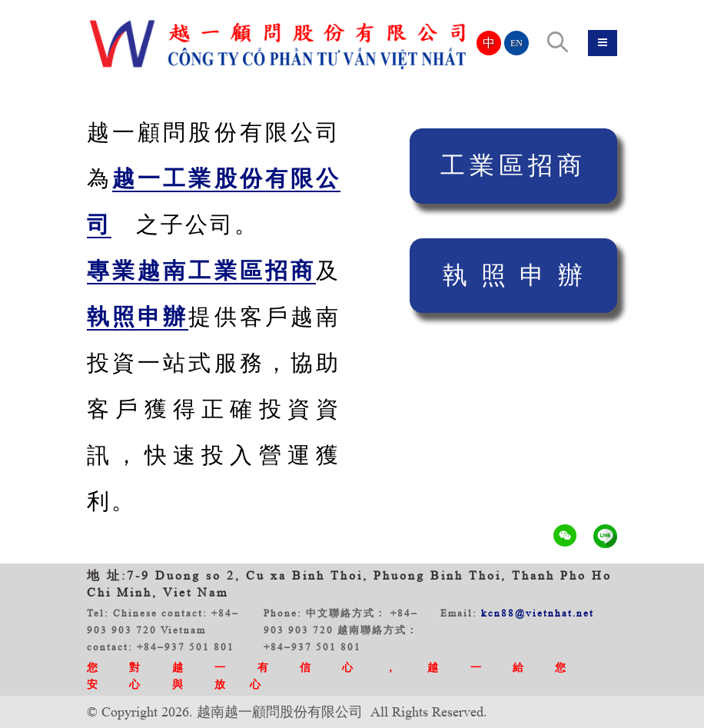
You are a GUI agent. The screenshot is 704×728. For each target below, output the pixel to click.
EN (516, 43)
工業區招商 (513, 165)
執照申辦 (520, 275)
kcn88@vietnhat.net (538, 613)
